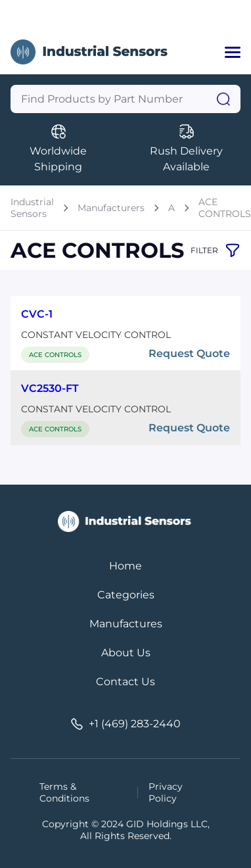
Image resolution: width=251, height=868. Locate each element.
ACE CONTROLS (225, 208)
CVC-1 (37, 314)
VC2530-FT (50, 388)
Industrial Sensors (32, 208)
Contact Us (126, 682)
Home (126, 566)
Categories (126, 595)
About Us (126, 653)
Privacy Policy (166, 792)
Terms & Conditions (64, 792)
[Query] (126, 99)
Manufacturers (111, 208)
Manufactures (126, 624)
